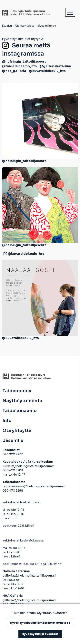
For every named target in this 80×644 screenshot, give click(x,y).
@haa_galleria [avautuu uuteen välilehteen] (14, 71)
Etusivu (7, 26)
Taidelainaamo (20, 411)
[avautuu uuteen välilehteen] (4, 254)
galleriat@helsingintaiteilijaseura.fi (30, 575)
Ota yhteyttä (17, 431)
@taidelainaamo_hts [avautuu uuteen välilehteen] (19, 66)
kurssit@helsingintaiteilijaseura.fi (29, 466)
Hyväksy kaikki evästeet (40, 634)
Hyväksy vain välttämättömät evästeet (40, 623)
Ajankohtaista (25, 26)
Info (7, 421)
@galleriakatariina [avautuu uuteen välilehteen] (55, 66)
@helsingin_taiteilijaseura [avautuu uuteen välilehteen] (24, 61)
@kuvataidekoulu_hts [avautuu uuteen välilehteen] (47, 71)
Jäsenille (13, 441)
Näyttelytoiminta (22, 401)
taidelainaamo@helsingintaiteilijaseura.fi (34, 486)
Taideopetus (17, 391)
